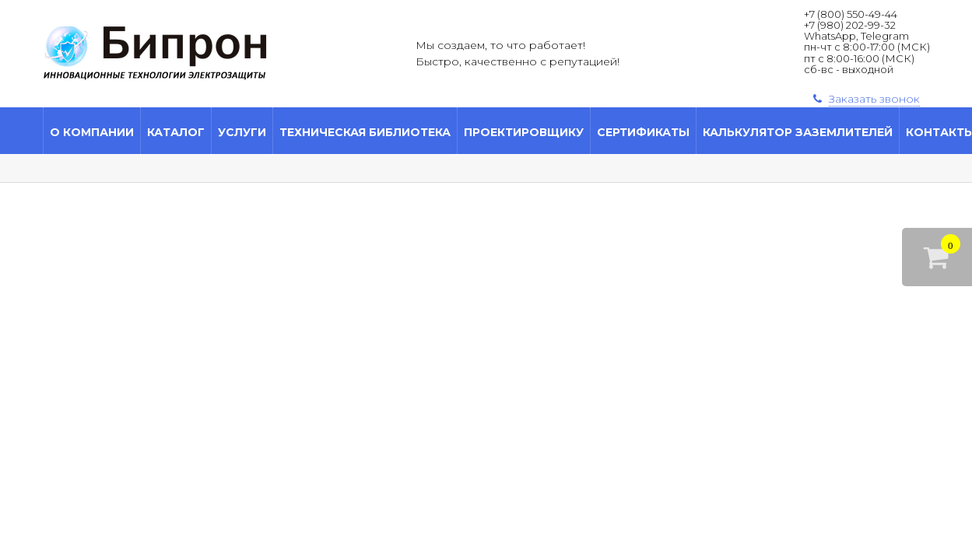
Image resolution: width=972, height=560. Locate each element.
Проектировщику (524, 132)
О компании (92, 132)
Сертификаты (643, 132)
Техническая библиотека (365, 132)
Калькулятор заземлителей (798, 132)
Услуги (242, 132)
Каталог (176, 132)
